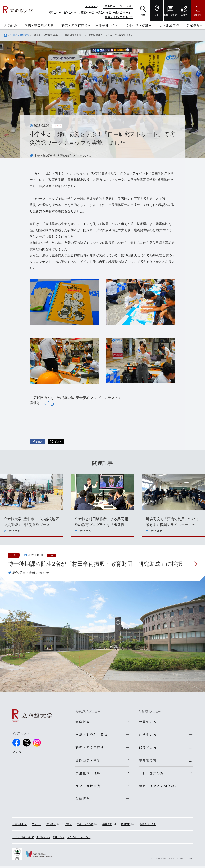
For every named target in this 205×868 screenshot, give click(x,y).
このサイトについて (23, 839)
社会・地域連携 (168, 25)
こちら (47, 403)
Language (91, 6)
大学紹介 (10, 25)
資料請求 (51, 826)
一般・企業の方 (122, 12)
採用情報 (107, 826)
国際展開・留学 (107, 25)
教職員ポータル (148, 826)
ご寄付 (68, 826)
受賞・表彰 (27, 573)
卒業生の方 (102, 12)
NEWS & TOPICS (19, 35)
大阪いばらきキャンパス (74, 156)
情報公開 (126, 826)
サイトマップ (43, 839)
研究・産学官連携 (75, 25)
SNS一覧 (17, 752)
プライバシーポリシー (79, 839)
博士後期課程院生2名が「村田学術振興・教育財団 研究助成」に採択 (95, 564)
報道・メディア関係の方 (119, 17)
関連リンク (59, 839)
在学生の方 (70, 12)
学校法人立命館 (85, 826)
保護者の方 (85, 12)
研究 (15, 573)
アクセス (36, 826)
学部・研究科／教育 (39, 25)
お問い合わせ (20, 826)
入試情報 (193, 25)
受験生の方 (55, 12)
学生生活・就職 (137, 25)
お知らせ (43, 573)
